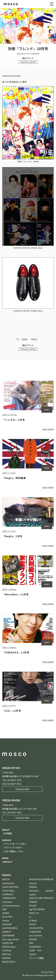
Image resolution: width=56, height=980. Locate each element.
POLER (33, 906)
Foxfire (6, 921)
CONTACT (7, 862)
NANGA (33, 887)
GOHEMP (7, 924)
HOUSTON (8, 943)
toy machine (36, 935)
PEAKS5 (33, 902)
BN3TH (6, 879)
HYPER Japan (9, 947)
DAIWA (6, 913)
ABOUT (6, 830)
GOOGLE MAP (22, 789)
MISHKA (6, 958)
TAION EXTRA (36, 928)
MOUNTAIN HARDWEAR (41, 879)
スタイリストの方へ (13, 847)
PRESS (34, 339)
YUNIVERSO (35, 947)
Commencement (11, 906)
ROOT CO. (34, 913)
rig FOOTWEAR (37, 909)
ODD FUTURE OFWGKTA (41, 898)
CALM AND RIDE (10, 887)
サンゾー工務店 (36, 958)
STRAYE (33, 921)
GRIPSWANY (8, 935)
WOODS (33, 939)
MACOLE (7, 954)
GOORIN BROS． (11, 928)
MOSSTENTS (9, 962)
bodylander (8, 883)
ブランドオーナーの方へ (15, 844)
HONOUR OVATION (28, 62)
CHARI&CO (8, 894)
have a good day (11, 939)
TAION (32, 924)
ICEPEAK (7, 950)
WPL (31, 943)
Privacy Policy (48, 972)
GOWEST (7, 932)
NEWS (25, 339)
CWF (4, 909)
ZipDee (33, 954)
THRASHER (35, 932)
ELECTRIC (7, 917)
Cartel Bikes (8, 891)
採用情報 (8, 833)
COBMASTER (9, 898)
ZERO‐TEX (35, 950)
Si (30, 917)
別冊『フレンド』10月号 (28, 162)
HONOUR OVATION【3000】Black (28, 248)
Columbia (7, 902)
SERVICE (7, 840)
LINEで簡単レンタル (13, 851)
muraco (33, 883)
